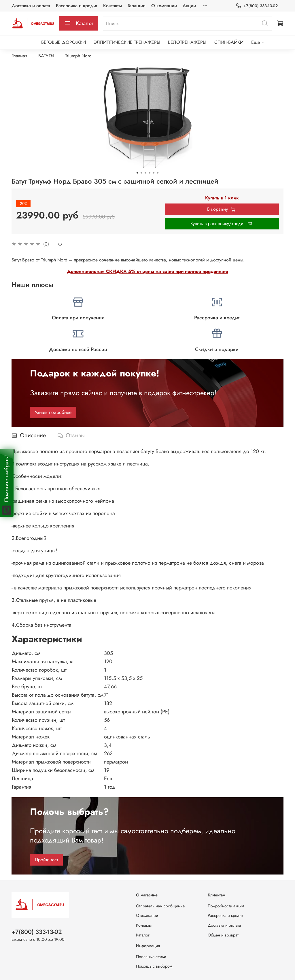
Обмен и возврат (223, 935)
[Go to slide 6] (158, 173)
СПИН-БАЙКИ (229, 42)
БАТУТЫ (46, 56)
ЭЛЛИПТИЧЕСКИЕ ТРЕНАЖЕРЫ (127, 42)
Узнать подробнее (53, 412)
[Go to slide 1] (137, 173)
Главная (19, 56)
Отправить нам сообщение (160, 906)
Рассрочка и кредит (77, 6)
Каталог (79, 23)
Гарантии (137, 6)
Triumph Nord (78, 56)
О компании (164, 6)
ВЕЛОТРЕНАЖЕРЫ (187, 42)
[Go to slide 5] (154, 173)
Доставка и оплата (31, 6)
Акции (189, 6)
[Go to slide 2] (141, 173)
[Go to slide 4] (150, 173)
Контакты (112, 6)
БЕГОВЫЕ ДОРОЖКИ (64, 42)
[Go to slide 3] (145, 173)
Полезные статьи (151, 957)
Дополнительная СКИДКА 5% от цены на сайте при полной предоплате (147, 271)
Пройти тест (46, 860)
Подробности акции (226, 906)
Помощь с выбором (154, 966)
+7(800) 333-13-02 (257, 6)
